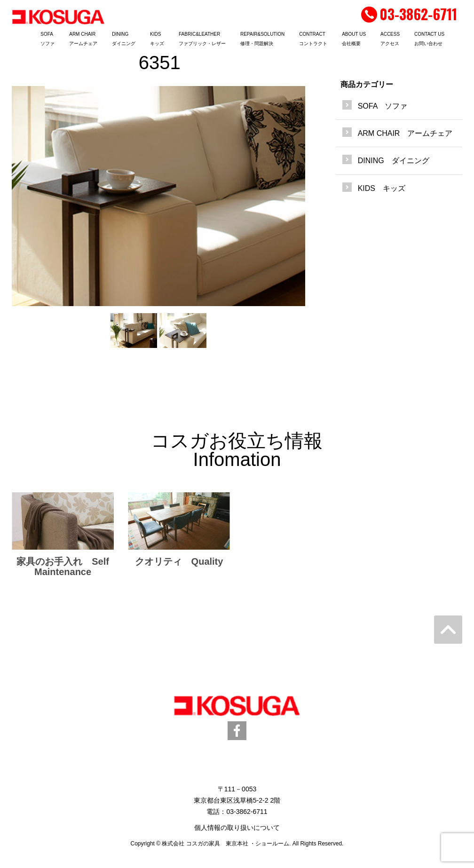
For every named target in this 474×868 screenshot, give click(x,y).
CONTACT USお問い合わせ (429, 39)
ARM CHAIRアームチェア (83, 39)
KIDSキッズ (157, 39)
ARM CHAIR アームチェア (405, 133)
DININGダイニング (124, 39)
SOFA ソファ (383, 106)
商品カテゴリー (367, 84)
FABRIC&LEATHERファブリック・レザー (202, 39)
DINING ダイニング (394, 161)
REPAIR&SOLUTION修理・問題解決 (262, 39)
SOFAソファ (47, 39)
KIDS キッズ (382, 188)
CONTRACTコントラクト (313, 39)
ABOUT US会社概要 (354, 39)
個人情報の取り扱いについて (237, 828)
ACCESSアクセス (390, 39)
